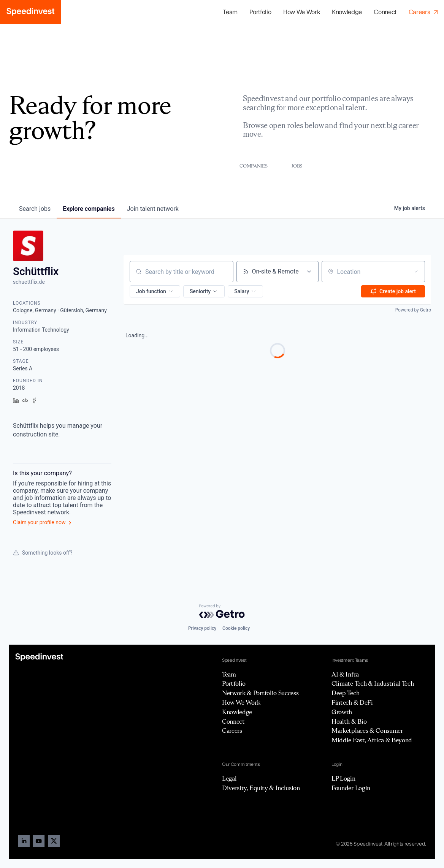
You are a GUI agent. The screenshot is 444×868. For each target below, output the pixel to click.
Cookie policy (236, 628)
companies (89, 209)
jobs (35, 209)
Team (230, 12)
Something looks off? (43, 553)
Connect (385, 12)
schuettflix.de (29, 282)
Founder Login (351, 788)
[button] (261, 12)
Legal (229, 778)
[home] (30, 12)
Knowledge (347, 12)
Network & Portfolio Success (260, 693)
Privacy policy (202, 628)
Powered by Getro (413, 310)
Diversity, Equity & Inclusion (261, 788)
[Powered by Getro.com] (222, 611)
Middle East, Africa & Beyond (372, 740)
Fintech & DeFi (352, 702)
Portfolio (234, 683)
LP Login (343, 778)
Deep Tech (345, 693)
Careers (232, 730)
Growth (342, 712)
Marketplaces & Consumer (367, 730)
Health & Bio (349, 721)
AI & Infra (345, 674)
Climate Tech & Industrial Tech (373, 683)
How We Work (301, 12)
